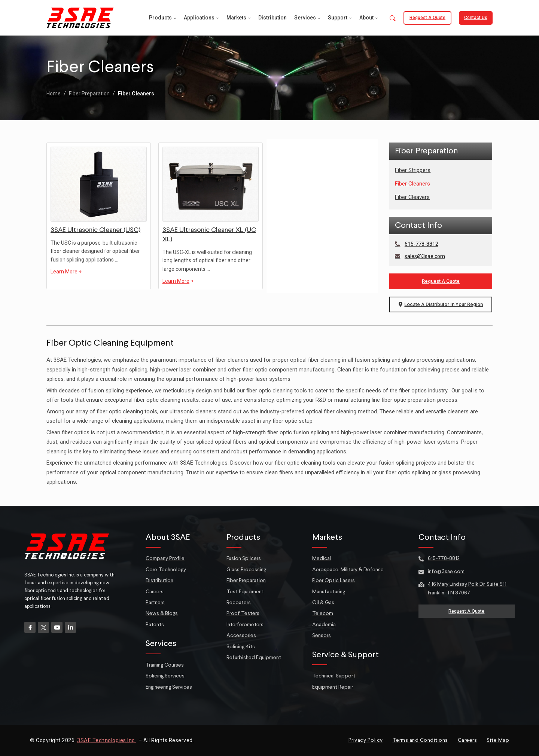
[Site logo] (80, 17)
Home (54, 94)
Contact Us (476, 18)
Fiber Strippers (413, 170)
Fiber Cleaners (412, 184)
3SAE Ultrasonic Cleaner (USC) (95, 230)
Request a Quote (427, 18)
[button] (393, 19)
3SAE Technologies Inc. (106, 740)
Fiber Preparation (89, 94)
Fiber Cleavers (412, 197)
